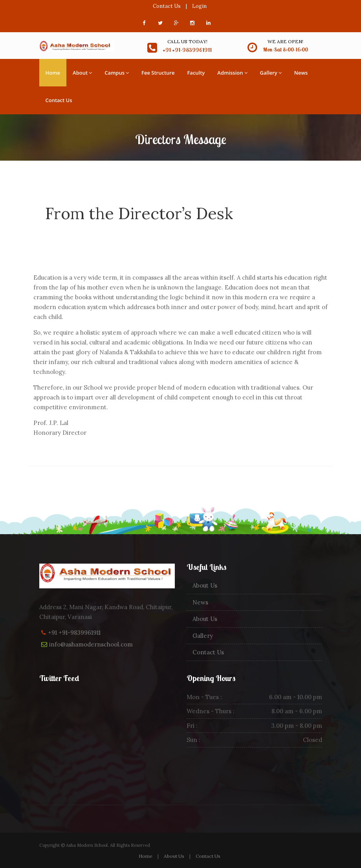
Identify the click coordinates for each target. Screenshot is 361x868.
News (301, 73)
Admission (232, 73)
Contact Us (167, 6)
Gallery (271, 73)
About (82, 73)
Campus (117, 73)
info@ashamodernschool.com (91, 644)
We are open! (285, 41)
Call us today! (187, 41)
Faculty (196, 73)
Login (199, 6)
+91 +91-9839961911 (74, 633)
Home (53, 73)
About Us (205, 585)
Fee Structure (158, 73)
